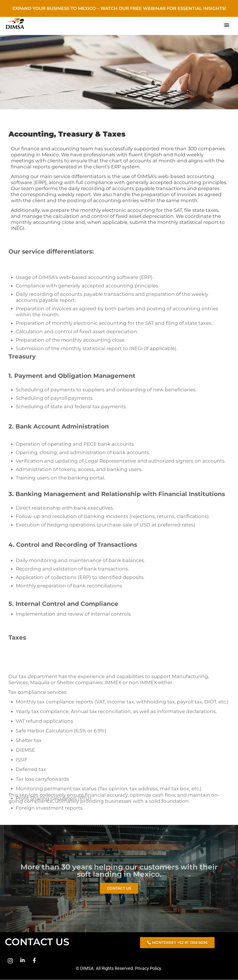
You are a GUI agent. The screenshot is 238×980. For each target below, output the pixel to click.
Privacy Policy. (149, 969)
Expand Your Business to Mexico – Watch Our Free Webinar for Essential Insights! (119, 8)
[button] (227, 25)
